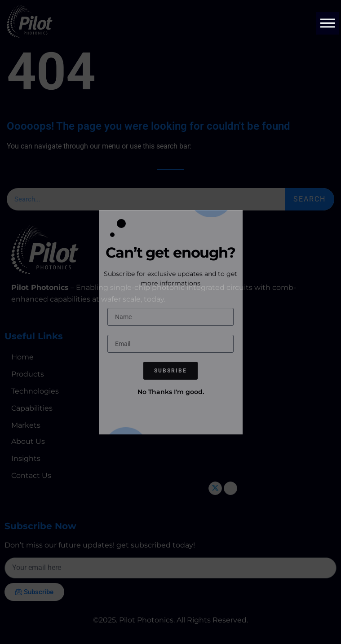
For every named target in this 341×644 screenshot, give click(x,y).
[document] (170, 322)
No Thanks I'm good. (171, 392)
